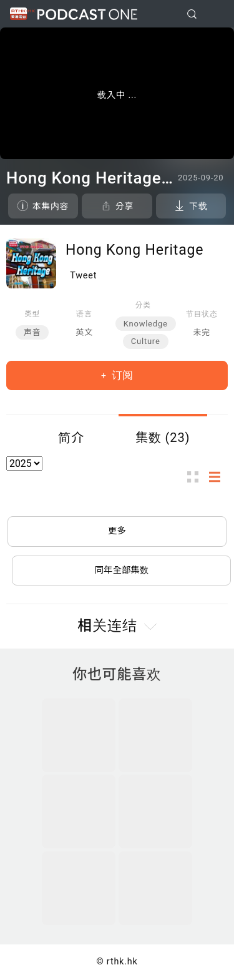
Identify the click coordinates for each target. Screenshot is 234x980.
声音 (32, 332)
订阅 (121, 375)
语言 (84, 314)
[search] (192, 14)
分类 (143, 305)
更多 (117, 531)
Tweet (83, 276)
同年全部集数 (122, 570)
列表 (218, 477)
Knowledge (146, 324)
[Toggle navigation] (215, 14)
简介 (71, 438)
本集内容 (51, 206)
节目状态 (202, 314)
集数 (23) (163, 438)
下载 (198, 206)
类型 (32, 314)
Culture (146, 341)
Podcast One (87, 14)
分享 (124, 206)
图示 (197, 477)
